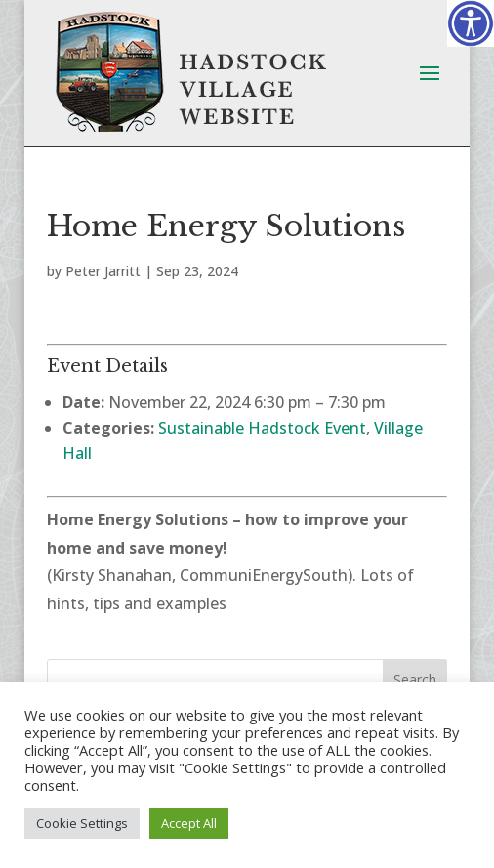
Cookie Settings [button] (82, 823)
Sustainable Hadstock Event (262, 428)
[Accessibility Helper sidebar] (471, 23)
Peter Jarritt (103, 271)
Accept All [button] (189, 823)
